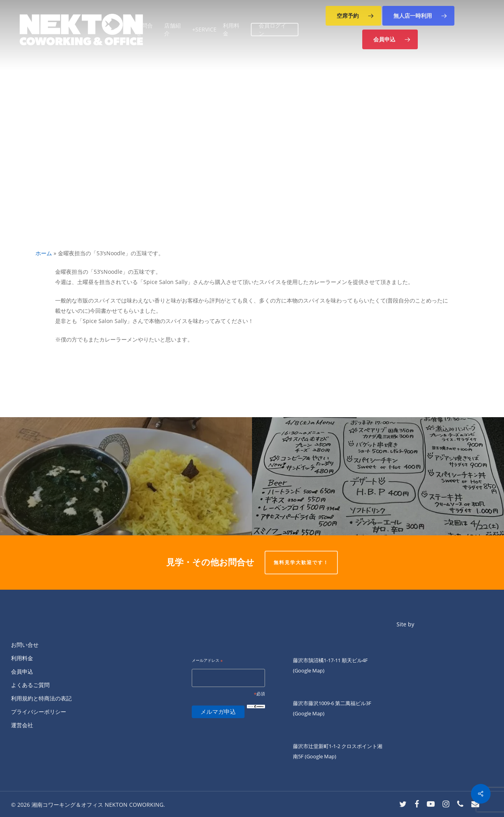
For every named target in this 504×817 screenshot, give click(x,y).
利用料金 (22, 658)
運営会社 (22, 725)
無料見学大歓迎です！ (301, 562)
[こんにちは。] (126, 476)
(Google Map (308, 670)
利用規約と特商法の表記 (41, 698)
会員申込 (22, 671)
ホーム (44, 253)
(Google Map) (309, 713)
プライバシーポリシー (39, 712)
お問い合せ (25, 645)
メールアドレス (207, 661)
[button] (353, 16)
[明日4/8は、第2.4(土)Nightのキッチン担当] (378, 476)
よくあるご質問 (30, 685)
